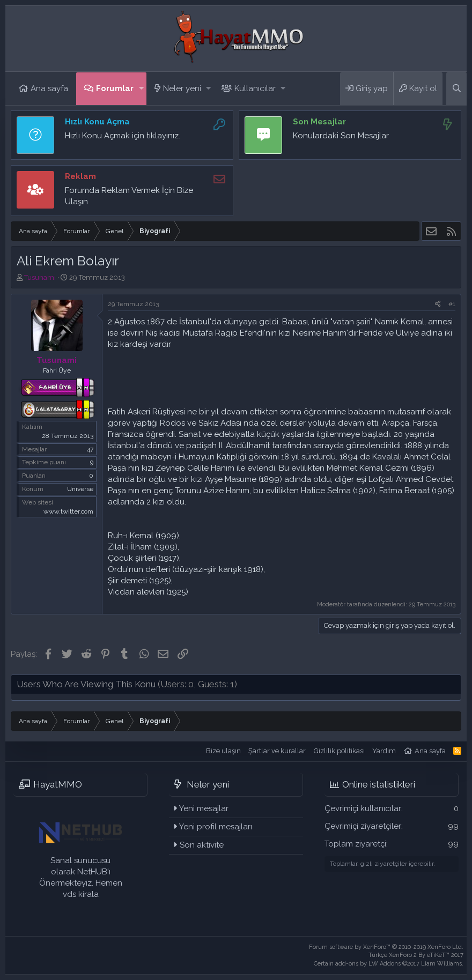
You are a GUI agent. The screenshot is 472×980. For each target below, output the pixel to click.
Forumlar (115, 88)
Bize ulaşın (223, 751)
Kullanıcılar (255, 88)
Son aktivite (202, 845)
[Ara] (456, 88)
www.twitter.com (68, 511)
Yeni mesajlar (204, 808)
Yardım (384, 751)
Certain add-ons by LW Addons (389, 964)
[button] (141, 89)
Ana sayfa (49, 88)
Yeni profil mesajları (216, 827)
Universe (80, 489)
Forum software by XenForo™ (386, 947)
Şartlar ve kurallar (277, 751)
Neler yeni (182, 88)
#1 (452, 304)
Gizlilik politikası (339, 751)
